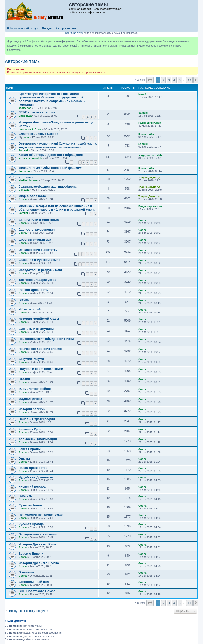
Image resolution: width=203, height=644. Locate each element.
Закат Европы (30, 449)
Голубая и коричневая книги (41, 369)
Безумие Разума (31, 359)
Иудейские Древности (36, 477)
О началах (27, 572)
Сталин (24, 379)
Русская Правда (31, 524)
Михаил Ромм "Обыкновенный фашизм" (51, 168)
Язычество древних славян (40, 349)
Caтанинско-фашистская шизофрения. (49, 187)
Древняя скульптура (35, 240)
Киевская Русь (30, 429)
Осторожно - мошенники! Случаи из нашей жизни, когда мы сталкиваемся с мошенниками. (58, 145)
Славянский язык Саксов (38, 134)
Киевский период (32, 487)
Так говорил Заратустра (37, 280)
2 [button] (163, 80)
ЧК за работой (30, 309)
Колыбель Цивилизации (38, 439)
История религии (32, 409)
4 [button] (174, 80)
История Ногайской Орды (39, 319)
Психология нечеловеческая (41, 515)
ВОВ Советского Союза (37, 591)
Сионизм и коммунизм (36, 329)
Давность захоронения (37, 230)
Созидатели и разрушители (40, 270)
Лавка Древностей (33, 468)
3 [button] (169, 80)
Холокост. (26, 177)
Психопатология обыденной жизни (46, 339)
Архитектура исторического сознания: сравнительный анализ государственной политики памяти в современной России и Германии (52, 99)
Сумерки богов (30, 505)
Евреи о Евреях (31, 554)
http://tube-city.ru (74, 33)
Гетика (24, 300)
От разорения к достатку (38, 250)
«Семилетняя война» (35, 389)
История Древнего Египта (39, 563)
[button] (150, 80)
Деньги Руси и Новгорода (39, 220)
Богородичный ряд (34, 582)
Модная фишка (30, 399)
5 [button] (180, 80)
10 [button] (189, 80)
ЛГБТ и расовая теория (37, 112)
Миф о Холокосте (32, 196)
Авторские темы (23, 61)
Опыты (24, 458)
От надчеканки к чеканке (38, 534)
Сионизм (25, 496)
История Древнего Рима (38, 544)
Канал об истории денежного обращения (51, 155)
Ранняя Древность (33, 290)
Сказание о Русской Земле (39, 260)
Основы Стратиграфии (37, 419)
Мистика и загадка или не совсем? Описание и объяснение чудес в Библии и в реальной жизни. (57, 208)
